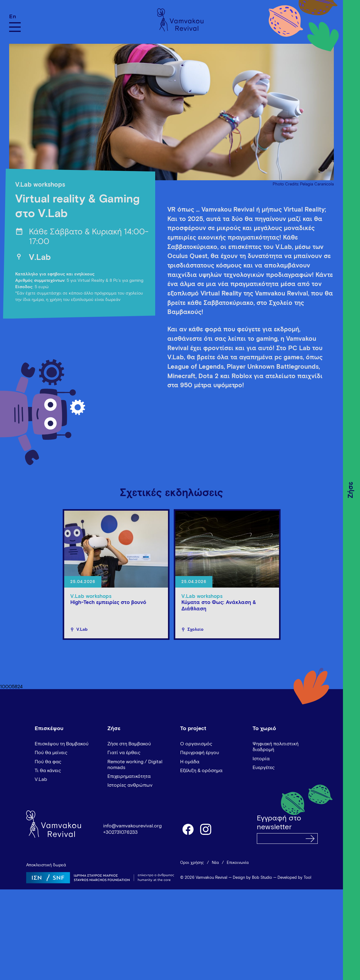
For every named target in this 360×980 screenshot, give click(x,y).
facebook (188, 829)
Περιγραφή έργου (200, 753)
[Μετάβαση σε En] (15, 17)
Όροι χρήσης (192, 863)
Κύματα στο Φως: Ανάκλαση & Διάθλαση (219, 606)
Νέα (215, 863)
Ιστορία (261, 759)
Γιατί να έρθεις (124, 753)
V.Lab (40, 258)
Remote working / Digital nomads (135, 765)
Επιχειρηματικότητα (129, 776)
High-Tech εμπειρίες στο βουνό (108, 603)
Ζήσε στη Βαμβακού (129, 744)
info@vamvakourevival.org (132, 826)
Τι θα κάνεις (48, 771)
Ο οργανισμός (196, 744)
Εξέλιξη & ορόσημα (201, 771)
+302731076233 (120, 832)
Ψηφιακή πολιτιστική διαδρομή (276, 747)
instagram (206, 829)
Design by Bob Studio (252, 878)
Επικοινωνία (238, 863)
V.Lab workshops (40, 185)
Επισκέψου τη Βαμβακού (62, 744)
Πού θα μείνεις (51, 753)
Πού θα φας (48, 762)
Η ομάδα (190, 762)
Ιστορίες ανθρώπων (130, 785)
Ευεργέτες (264, 768)
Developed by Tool (294, 878)
